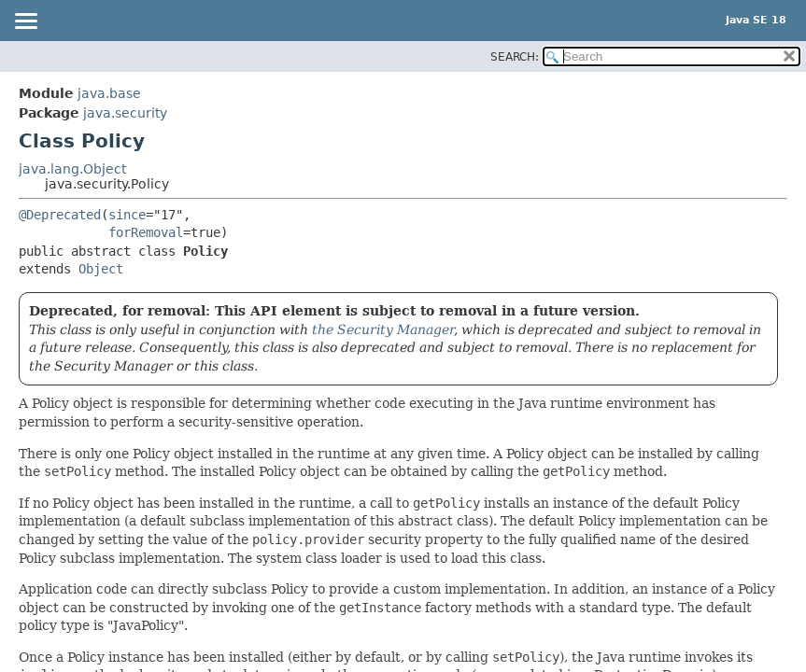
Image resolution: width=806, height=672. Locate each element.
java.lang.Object (72, 169)
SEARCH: (515, 57)
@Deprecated (60, 215)
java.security (125, 113)
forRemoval (146, 232)
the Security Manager (383, 329)
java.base (109, 93)
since (127, 215)
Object (101, 269)
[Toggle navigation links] (25, 22)
